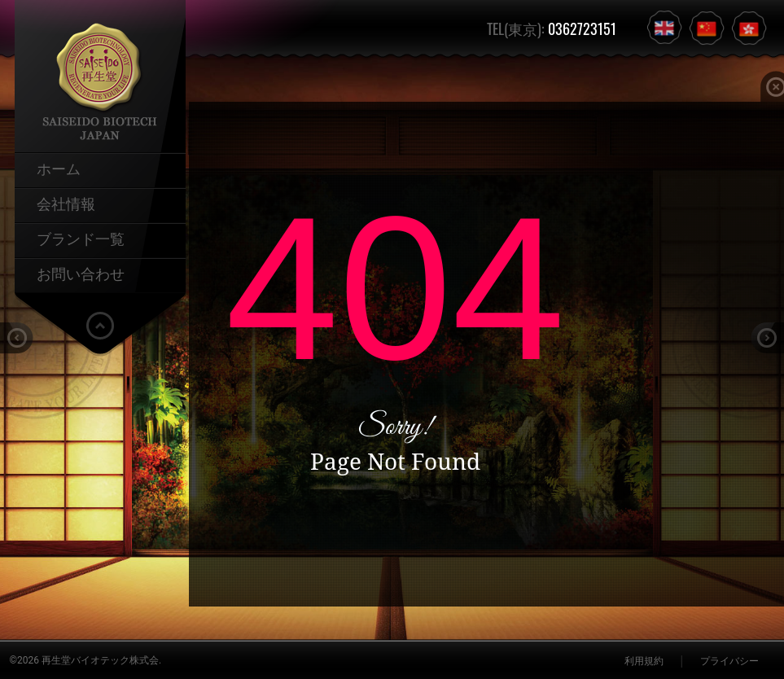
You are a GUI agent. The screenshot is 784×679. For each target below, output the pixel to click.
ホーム (59, 168)
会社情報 (66, 203)
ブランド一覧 (81, 238)
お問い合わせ (81, 273)
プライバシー (729, 661)
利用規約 (644, 661)
